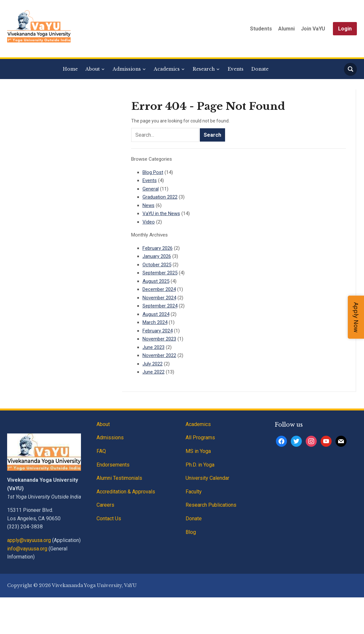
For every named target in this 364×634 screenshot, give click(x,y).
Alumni (286, 29)
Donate (260, 69)
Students (261, 29)
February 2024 (158, 331)
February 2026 (158, 248)
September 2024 (160, 306)
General (151, 189)
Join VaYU (313, 29)
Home (70, 69)
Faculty (194, 492)
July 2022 (153, 364)
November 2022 (159, 355)
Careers (105, 505)
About (93, 69)
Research (204, 69)
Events (236, 69)
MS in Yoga (198, 451)
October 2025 (157, 265)
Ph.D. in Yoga (200, 465)
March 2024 (155, 322)
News (148, 205)
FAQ (101, 451)
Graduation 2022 (160, 197)
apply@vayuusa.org (29, 540)
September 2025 (160, 273)
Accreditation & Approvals (126, 492)
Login (345, 29)
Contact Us (109, 519)
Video (149, 222)
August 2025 (156, 281)
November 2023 (159, 339)
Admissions (127, 69)
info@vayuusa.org (27, 549)
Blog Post (153, 172)
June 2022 (154, 372)
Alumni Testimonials (119, 478)
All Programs (200, 438)
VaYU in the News (161, 213)
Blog (191, 532)
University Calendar (207, 478)
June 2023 (154, 347)
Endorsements (113, 465)
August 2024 (156, 314)
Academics (167, 69)
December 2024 (159, 289)
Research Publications (211, 505)
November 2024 (159, 298)
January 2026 (157, 256)
